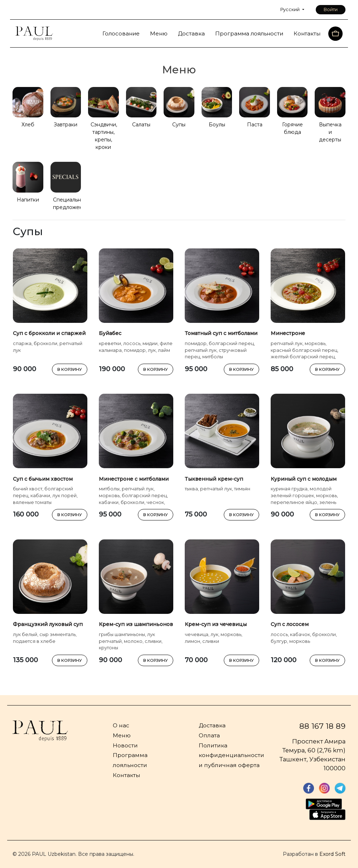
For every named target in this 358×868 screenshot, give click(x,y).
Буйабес (110, 333)
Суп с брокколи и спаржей (49, 333)
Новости (125, 745)
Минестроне (288, 333)
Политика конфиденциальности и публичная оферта (231, 755)
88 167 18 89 (322, 726)
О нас (121, 725)
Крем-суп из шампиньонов (136, 624)
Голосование (121, 33)
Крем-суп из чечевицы (216, 624)
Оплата (209, 735)
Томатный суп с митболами (221, 333)
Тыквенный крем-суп (214, 479)
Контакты (307, 33)
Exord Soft (332, 854)
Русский (291, 9)
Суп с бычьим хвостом (43, 479)
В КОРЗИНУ (70, 369)
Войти (331, 9)
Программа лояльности (249, 33)
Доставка (191, 33)
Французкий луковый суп (48, 624)
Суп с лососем (290, 624)
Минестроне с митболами (134, 479)
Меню (159, 33)
